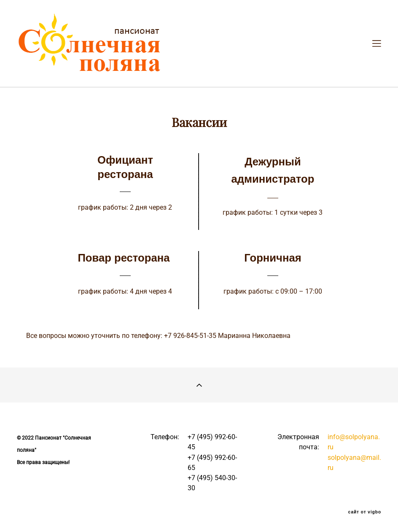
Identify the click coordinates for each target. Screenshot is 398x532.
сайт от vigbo (365, 512)
